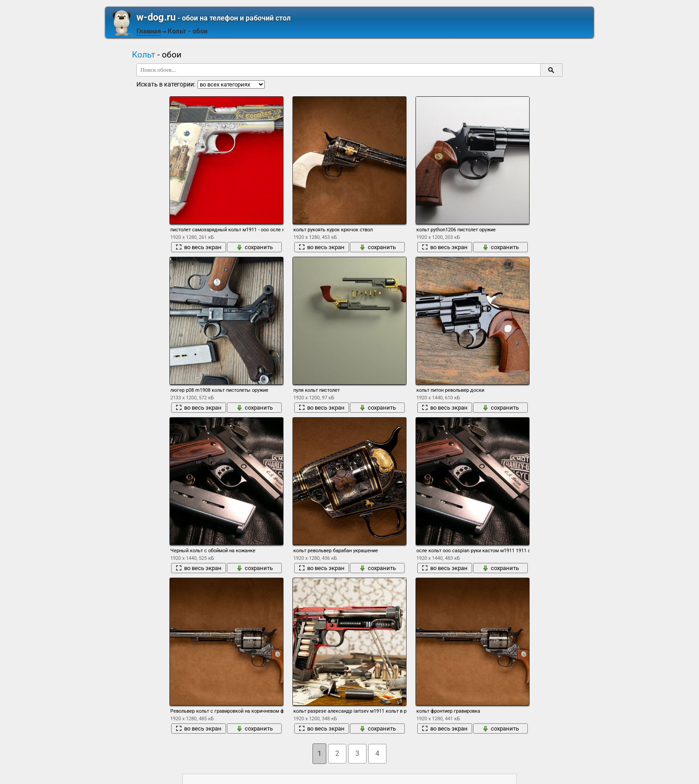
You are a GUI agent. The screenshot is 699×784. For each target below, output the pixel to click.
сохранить (255, 247)
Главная (149, 31)
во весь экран (199, 247)
